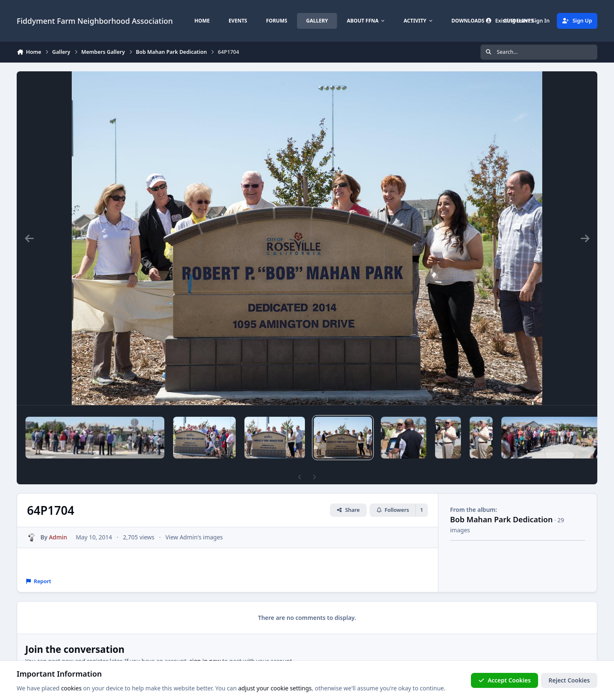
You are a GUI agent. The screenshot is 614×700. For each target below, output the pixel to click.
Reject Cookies (569, 680)
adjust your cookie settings (275, 688)
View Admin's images (194, 537)
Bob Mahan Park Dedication (501, 519)
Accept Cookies (505, 680)
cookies (71, 688)
